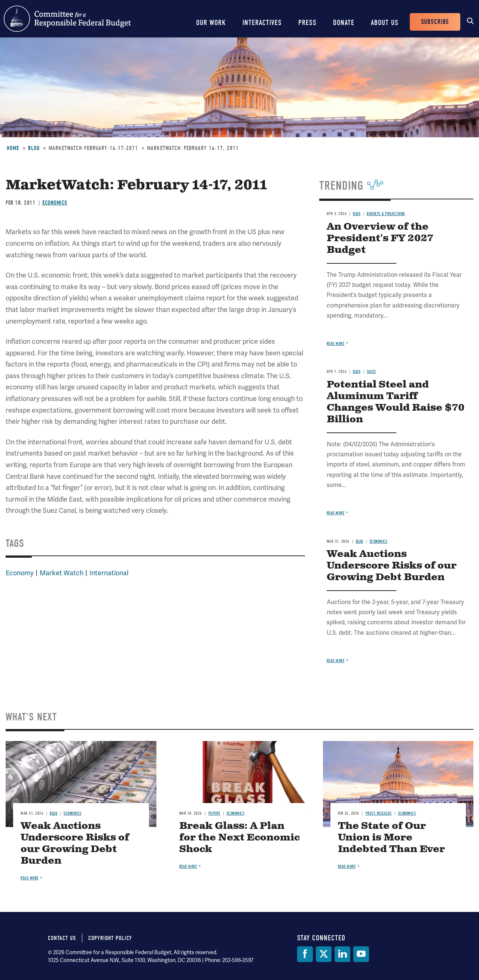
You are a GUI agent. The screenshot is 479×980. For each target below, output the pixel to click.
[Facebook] (305, 954)
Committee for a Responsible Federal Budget (67, 19)
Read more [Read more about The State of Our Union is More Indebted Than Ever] (347, 866)
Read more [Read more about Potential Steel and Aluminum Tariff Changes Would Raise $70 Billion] (336, 513)
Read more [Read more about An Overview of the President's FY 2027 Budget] (336, 344)
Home (13, 148)
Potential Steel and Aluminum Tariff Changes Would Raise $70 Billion (396, 402)
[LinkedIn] (342, 954)
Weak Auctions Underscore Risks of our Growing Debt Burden (392, 566)
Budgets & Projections (386, 214)
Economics (55, 203)
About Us (385, 23)
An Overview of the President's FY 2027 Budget (380, 238)
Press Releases (379, 813)
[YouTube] (361, 954)
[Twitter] (324, 954)
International (109, 573)
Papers (214, 813)
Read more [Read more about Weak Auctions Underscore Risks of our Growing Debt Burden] (336, 661)
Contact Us (62, 938)
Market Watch (62, 573)
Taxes (371, 372)
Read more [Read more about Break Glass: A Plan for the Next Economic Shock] (188, 866)
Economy (20, 573)
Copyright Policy (110, 938)
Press (307, 23)
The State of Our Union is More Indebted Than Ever (391, 838)
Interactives (262, 23)
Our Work (211, 23)
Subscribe (435, 22)
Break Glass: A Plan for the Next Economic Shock (239, 838)
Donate (344, 23)
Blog (34, 148)
